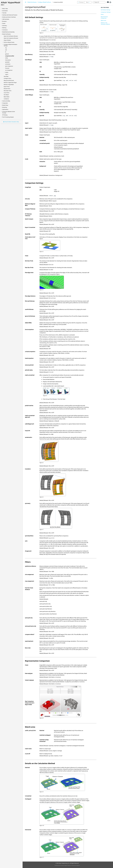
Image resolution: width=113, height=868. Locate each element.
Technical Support (76, 865)
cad (6, 50)
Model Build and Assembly (8, 32)
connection (8, 64)
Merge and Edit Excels (9, 80)
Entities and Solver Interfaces (9, 17)
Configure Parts (7, 78)
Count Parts (7, 93)
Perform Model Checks (9, 42)
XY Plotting (5, 115)
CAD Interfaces (6, 19)
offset (7, 58)
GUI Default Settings (105, 10)
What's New (5, 9)
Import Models (7, 40)
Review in (10, 82)
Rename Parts (7, 89)
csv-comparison (9, 70)
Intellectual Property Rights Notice (63, 865)
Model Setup (5, 105)
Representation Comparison (104, 17)
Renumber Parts (8, 91)
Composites (5, 103)
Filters (102, 14)
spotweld (7, 62)
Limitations (6, 99)
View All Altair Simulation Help (12, 122)
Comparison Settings (106, 12)
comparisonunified (10, 56)
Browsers (4, 21)
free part (7, 68)
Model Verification (7, 34)
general (7, 54)
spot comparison (9, 66)
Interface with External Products (10, 15)
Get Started (5, 11)
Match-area (103, 20)
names (7, 72)
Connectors (5, 30)
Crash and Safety (6, 101)
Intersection (8, 60)
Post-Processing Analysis (8, 117)
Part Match (6, 95)
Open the (11, 36)
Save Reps (6, 76)
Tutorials (4, 13)
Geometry (5, 26)
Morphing (5, 107)
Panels (4, 23)
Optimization (5, 109)
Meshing (4, 28)
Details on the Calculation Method (105, 23)
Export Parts (7, 87)
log (6, 48)
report (7, 74)
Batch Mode (7, 97)
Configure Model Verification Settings (47, 2)
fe (6, 52)
